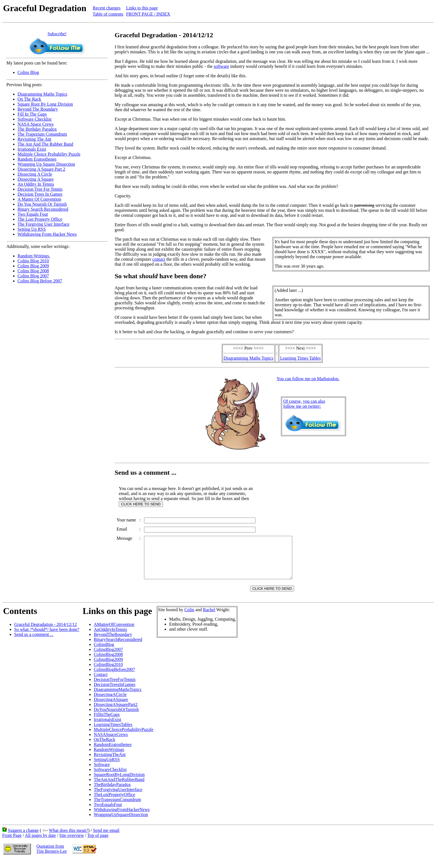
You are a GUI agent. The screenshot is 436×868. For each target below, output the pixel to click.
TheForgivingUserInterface (118, 798)
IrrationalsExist (107, 728)
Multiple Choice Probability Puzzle (49, 154)
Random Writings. (34, 256)
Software (102, 773)
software (221, 66)
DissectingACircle (110, 703)
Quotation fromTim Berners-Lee (52, 857)
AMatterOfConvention (114, 633)
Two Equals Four (33, 214)
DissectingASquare (111, 708)
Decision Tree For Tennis (40, 189)
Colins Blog (28, 72)
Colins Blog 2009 (33, 266)
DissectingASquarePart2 (116, 713)
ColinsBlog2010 (108, 673)
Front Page (12, 844)
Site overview (71, 844)
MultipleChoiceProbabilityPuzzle (123, 738)
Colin (189, 618)
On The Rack (29, 99)
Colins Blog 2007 (33, 276)
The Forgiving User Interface (44, 224)
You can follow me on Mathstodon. (308, 379)
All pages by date (40, 844)
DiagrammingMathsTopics (117, 698)
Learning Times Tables (300, 358)
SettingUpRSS (107, 768)
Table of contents (108, 14)
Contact (101, 683)
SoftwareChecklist (110, 778)
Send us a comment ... (34, 643)
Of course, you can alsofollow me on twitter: (304, 404)
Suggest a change (23, 839)
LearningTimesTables (113, 733)
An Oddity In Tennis (36, 184)
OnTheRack (104, 748)
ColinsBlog (104, 653)
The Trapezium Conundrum (42, 134)
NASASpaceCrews (111, 743)
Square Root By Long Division (45, 104)
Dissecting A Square (36, 179)
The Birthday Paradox (37, 129)
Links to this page (142, 8)
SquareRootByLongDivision (119, 783)
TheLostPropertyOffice (114, 803)
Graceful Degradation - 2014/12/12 (45, 633)
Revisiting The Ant (34, 139)
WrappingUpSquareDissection (121, 823)
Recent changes (107, 8)
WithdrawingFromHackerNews (122, 818)
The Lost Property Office (40, 219)
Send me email (106, 839)
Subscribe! (57, 34)
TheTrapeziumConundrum (117, 808)
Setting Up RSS (32, 229)
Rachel (209, 618)
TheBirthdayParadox (112, 793)
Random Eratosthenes (37, 159)
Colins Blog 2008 (33, 271)
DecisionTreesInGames (115, 693)
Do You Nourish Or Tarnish (42, 204)
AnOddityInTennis (110, 638)
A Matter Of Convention (39, 199)
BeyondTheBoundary (113, 643)
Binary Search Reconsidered (43, 209)
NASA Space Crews (36, 124)
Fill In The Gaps (32, 114)
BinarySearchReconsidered (118, 648)
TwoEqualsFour (108, 813)
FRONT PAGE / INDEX (148, 14)
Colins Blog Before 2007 (40, 281)
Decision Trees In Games (40, 194)
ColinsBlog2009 (108, 668)
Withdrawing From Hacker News (47, 234)
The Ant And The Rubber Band (45, 144)
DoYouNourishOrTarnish (116, 718)
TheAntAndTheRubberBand (119, 788)
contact (159, 259)
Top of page (98, 844)
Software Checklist (34, 119)
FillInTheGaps (107, 723)
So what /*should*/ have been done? (47, 638)
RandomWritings (109, 758)
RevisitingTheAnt (110, 763)
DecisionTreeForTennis (115, 688)
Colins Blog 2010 (33, 261)
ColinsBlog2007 (108, 658)
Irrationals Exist (32, 149)
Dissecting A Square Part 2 (41, 169)
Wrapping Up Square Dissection (46, 164)
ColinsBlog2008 (108, 663)
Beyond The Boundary (38, 109)
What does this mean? (69, 839)
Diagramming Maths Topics (42, 94)
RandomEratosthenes (113, 753)
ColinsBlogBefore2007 (114, 678)
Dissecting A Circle (35, 174)
